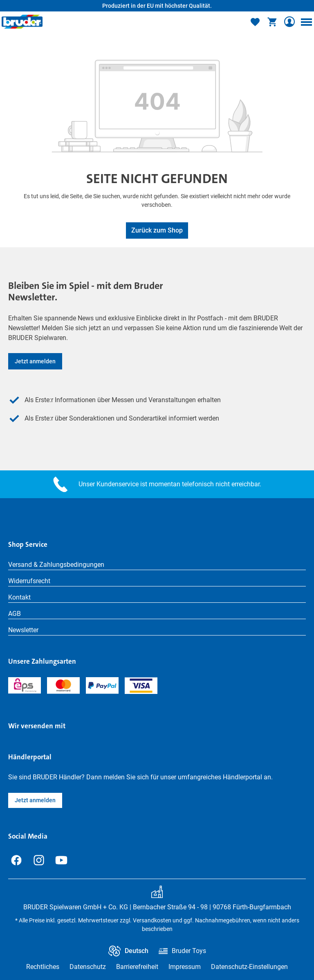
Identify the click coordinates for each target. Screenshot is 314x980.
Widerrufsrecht (29, 581)
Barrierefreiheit (137, 967)
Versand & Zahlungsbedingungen (56, 565)
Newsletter (23, 630)
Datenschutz (88, 967)
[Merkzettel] (255, 22)
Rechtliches (43, 967)
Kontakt (19, 597)
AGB (15, 614)
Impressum (185, 967)
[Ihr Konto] (289, 22)
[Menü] (306, 22)
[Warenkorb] (272, 22)
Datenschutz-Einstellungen (249, 967)
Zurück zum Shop (157, 230)
